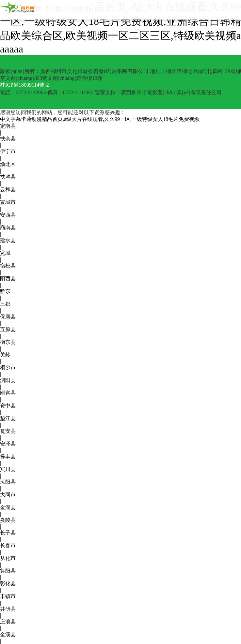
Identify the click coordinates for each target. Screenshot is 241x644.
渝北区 (8, 164)
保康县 (8, 317)
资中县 (8, 406)
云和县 (8, 190)
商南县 (8, 228)
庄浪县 (8, 622)
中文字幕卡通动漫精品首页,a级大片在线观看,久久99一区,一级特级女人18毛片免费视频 (100, 119)
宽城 (5, 253)
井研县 (8, 609)
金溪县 (8, 634)
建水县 (8, 240)
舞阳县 (8, 571)
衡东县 (8, 342)
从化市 (8, 558)
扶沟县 (8, 177)
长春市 (8, 545)
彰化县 (8, 584)
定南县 (8, 126)
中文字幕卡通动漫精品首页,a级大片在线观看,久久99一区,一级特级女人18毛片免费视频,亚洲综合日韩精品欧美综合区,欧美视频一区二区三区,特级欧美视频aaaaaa (120, 28)
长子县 (8, 533)
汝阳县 (8, 482)
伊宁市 (8, 151)
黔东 (5, 291)
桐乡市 (8, 367)
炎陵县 (8, 520)
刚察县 (8, 393)
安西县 (8, 215)
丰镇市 (8, 596)
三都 (5, 304)
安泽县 (8, 444)
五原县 (8, 329)
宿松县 (8, 266)
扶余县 (8, 139)
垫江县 (8, 418)
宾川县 (8, 469)
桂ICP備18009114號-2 (24, 85)
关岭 (5, 355)
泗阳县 (8, 380)
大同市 (8, 495)
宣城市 (8, 202)
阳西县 (8, 278)
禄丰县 (8, 456)
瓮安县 (8, 431)
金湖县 (8, 507)
